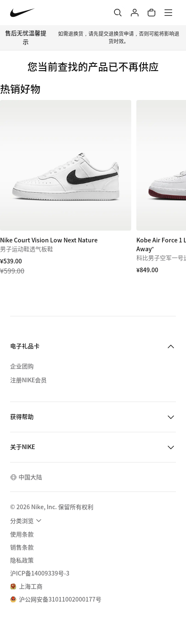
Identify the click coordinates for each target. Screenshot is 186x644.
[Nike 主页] (23, 13)
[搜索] (118, 13)
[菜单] (168, 13)
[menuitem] (27, 520)
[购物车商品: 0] (151, 13)
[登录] (135, 13)
